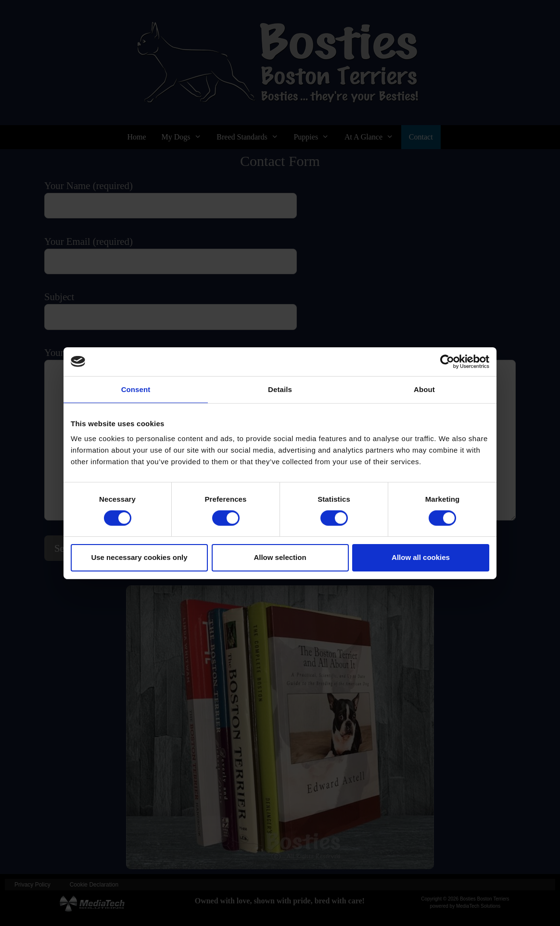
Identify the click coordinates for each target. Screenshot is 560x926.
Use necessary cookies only (139, 557)
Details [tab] (280, 389)
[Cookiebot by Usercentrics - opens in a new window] (447, 361)
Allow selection (280, 557)
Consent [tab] (136, 389)
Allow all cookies (421, 557)
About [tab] (424, 389)
